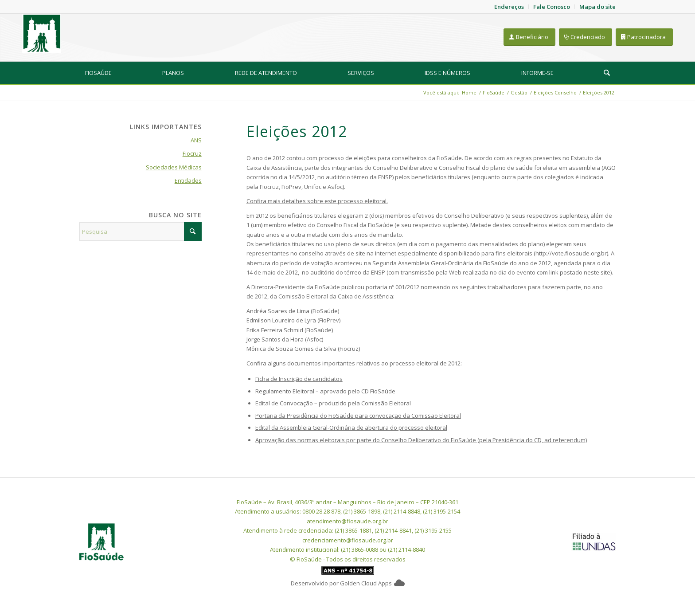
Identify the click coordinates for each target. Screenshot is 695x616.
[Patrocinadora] (644, 37)
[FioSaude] (42, 33)
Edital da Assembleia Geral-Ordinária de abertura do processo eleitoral (351, 428)
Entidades (188, 180)
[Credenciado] (586, 37)
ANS (196, 140)
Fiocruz (192, 153)
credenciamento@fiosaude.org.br (348, 540)
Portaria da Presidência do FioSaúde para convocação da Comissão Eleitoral (358, 416)
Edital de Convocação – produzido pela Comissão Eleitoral (333, 403)
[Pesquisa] (607, 73)
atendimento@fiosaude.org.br (347, 521)
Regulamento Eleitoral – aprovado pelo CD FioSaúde (325, 391)
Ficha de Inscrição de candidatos (299, 379)
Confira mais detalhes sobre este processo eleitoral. (317, 201)
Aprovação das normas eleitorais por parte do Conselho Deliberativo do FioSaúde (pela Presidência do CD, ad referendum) (421, 440)
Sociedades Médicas (174, 167)
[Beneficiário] (529, 37)
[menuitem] (98, 73)
